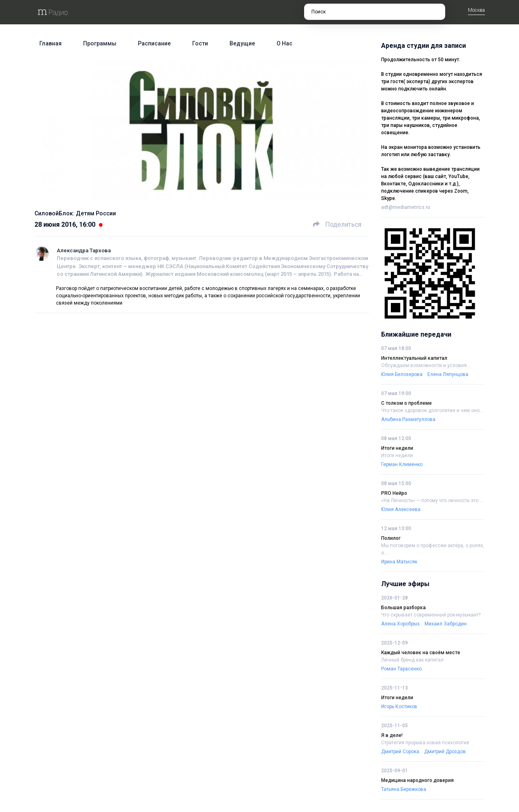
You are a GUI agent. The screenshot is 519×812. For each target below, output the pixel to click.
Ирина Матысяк (399, 562)
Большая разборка (403, 608)
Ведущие (242, 43)
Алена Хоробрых (400, 624)
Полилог (391, 538)
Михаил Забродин (446, 624)
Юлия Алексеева (401, 509)
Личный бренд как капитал (412, 660)
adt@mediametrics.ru (406, 207)
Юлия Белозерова (402, 374)
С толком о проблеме (406, 403)
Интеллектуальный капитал (414, 358)
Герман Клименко (402, 464)
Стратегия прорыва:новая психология (425, 743)
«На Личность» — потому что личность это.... (432, 501)
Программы (100, 43)
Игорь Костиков (399, 707)
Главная (50, 43)
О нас (284, 43)
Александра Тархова (84, 250)
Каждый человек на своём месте (421, 653)
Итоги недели (397, 448)
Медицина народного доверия (417, 780)
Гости (200, 43)
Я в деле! (392, 735)
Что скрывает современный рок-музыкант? (431, 615)
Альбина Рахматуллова (408, 419)
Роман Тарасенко (401, 669)
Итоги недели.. (398, 455)
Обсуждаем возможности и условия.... (426, 365)
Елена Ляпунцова (448, 374)
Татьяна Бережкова (404, 789)
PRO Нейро (394, 493)
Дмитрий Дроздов (445, 752)
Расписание (154, 43)
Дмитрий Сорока (400, 752)
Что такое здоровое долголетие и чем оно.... (433, 410)
